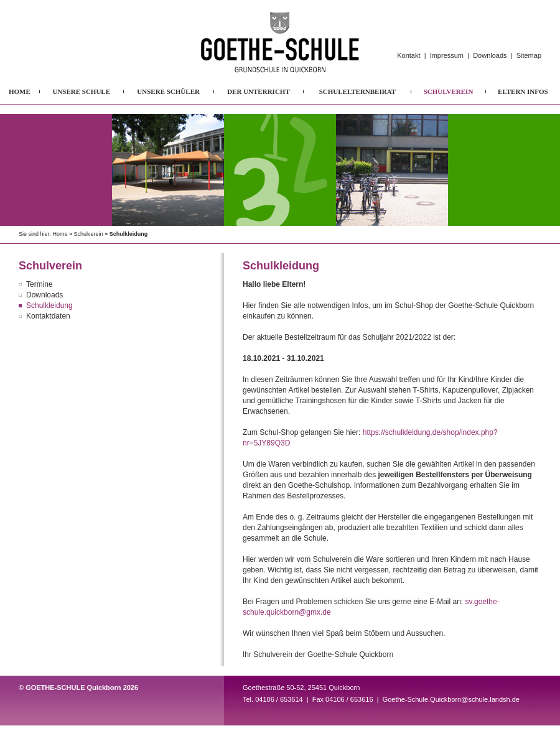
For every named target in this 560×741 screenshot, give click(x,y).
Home (60, 234)
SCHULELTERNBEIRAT (358, 91)
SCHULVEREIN (449, 91)
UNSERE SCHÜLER (168, 91)
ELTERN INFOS (523, 91)
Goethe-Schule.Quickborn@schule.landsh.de (451, 699)
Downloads (490, 55)
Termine (40, 284)
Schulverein (89, 234)
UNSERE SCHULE (81, 91)
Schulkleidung (49, 305)
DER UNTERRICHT (259, 91)
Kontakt (408, 55)
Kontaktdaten (48, 316)
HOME (20, 91)
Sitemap (529, 55)
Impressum (447, 55)
